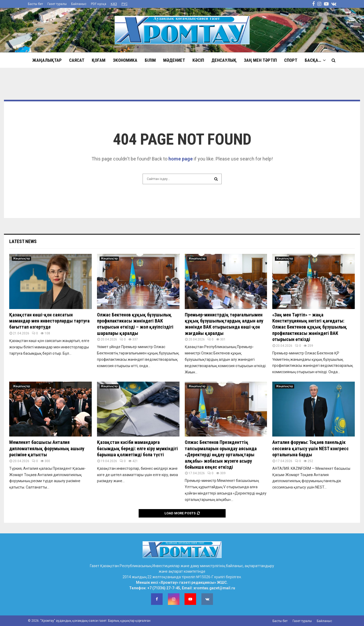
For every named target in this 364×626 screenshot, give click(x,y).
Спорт (291, 60)
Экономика (125, 60)
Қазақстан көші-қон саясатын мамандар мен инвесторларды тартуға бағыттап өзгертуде (49, 321)
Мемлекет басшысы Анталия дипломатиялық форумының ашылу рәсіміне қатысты (47, 448)
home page (181, 159)
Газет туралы (57, 4)
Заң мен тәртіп (260, 60)
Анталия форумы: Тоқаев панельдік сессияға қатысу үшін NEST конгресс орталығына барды (310, 448)
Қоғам (99, 60)
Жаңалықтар (47, 60)
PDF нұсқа (99, 4)
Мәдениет (174, 60)
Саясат (77, 60)
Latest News (23, 241)
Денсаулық (224, 60)
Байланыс (79, 4)
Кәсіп (198, 60)
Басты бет (35, 4)
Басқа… (313, 60)
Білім (150, 60)
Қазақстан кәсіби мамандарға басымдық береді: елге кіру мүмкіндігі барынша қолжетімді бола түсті (137, 448)
